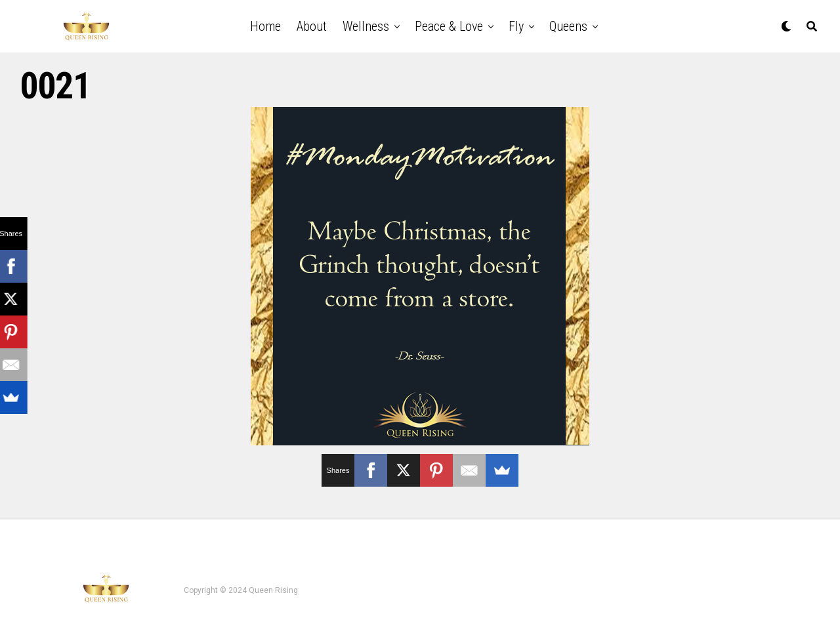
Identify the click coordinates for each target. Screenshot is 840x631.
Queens (568, 26)
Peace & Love (449, 26)
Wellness (366, 26)
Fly (516, 26)
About (312, 26)
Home (265, 26)
